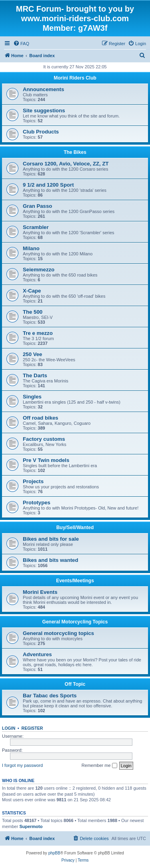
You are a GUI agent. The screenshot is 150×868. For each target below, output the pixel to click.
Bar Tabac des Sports (50, 696)
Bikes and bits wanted (51, 560)
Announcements (43, 89)
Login (9, 728)
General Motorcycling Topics (75, 622)
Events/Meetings (75, 581)
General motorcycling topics (58, 633)
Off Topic (75, 684)
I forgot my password (22, 765)
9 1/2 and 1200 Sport (48, 185)
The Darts (35, 375)
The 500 (33, 312)
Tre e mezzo (38, 333)
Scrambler (36, 227)
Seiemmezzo (39, 270)
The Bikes (75, 152)
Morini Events (40, 592)
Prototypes (37, 503)
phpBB (54, 853)
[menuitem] (21, 44)
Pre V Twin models (46, 460)
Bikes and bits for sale (51, 539)
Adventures (37, 654)
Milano (31, 248)
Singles (32, 397)
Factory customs (44, 439)
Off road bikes (41, 418)
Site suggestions (44, 110)
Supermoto (31, 826)
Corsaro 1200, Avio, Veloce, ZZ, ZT (66, 164)
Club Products (41, 132)
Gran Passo (37, 206)
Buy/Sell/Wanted (75, 528)
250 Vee (32, 354)
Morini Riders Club (75, 78)
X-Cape (32, 291)
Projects (33, 481)
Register (32, 728)
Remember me (99, 766)
